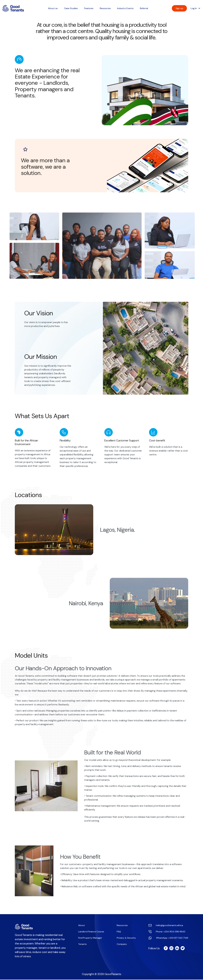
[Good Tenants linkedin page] (177, 949)
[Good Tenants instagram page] (171, 949)
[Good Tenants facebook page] (165, 949)
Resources (122, 926)
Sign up (179, 8)
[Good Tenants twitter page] (182, 949)
